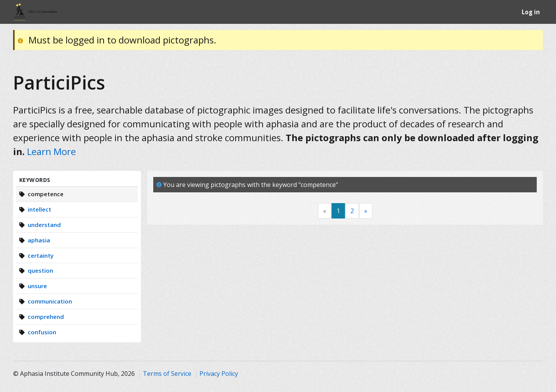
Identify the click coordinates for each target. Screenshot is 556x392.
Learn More (51, 151)
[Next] (366, 211)
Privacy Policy (219, 374)
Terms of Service (167, 374)
